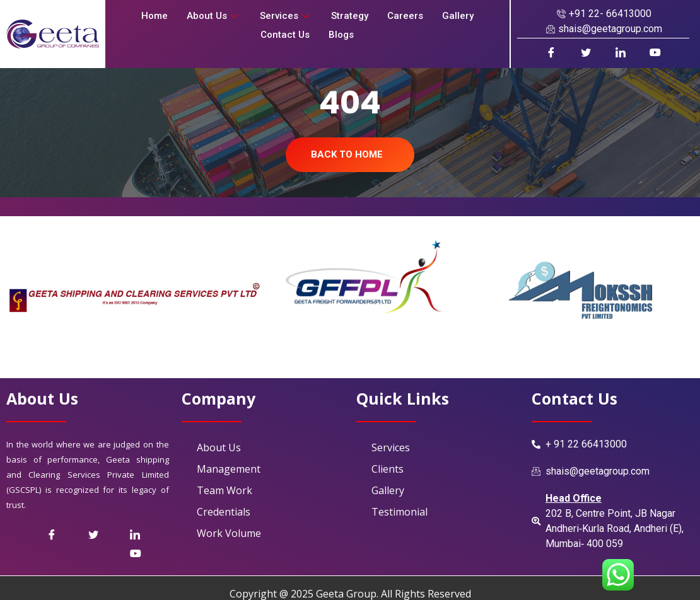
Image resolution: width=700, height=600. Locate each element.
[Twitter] (108, 534)
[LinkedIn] (620, 52)
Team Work (225, 490)
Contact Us (285, 35)
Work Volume (229, 533)
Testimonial (400, 512)
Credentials (224, 512)
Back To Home (347, 154)
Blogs (341, 35)
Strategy (350, 16)
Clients (388, 469)
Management (229, 469)
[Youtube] (655, 52)
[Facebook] (551, 52)
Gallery (458, 16)
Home (155, 16)
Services (286, 16)
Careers (405, 16)
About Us (214, 16)
